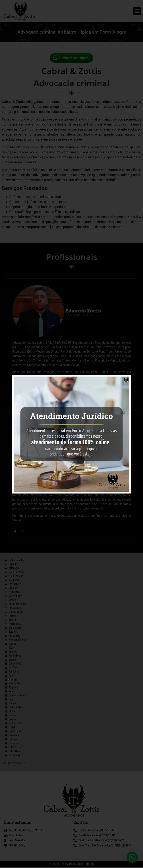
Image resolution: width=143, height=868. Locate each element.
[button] (137, 11)
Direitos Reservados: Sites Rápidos (72, 865)
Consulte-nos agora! (71, 57)
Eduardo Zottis (84, 404)
